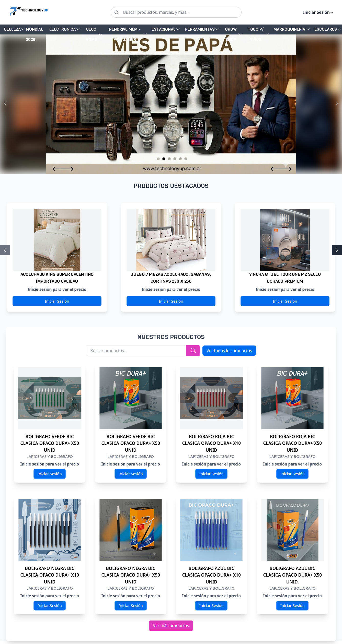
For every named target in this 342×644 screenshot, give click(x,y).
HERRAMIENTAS (200, 29)
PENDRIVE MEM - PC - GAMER (125, 34)
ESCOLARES (326, 29)
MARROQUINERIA (289, 29)
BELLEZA (12, 29)
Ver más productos (171, 626)
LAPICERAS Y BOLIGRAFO (50, 456)
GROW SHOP (231, 34)
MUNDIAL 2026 (35, 31)
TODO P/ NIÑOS (256, 34)
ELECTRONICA (62, 29)
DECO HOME (91, 34)
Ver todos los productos (229, 351)
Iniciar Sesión (318, 12)
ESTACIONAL (164, 29)
